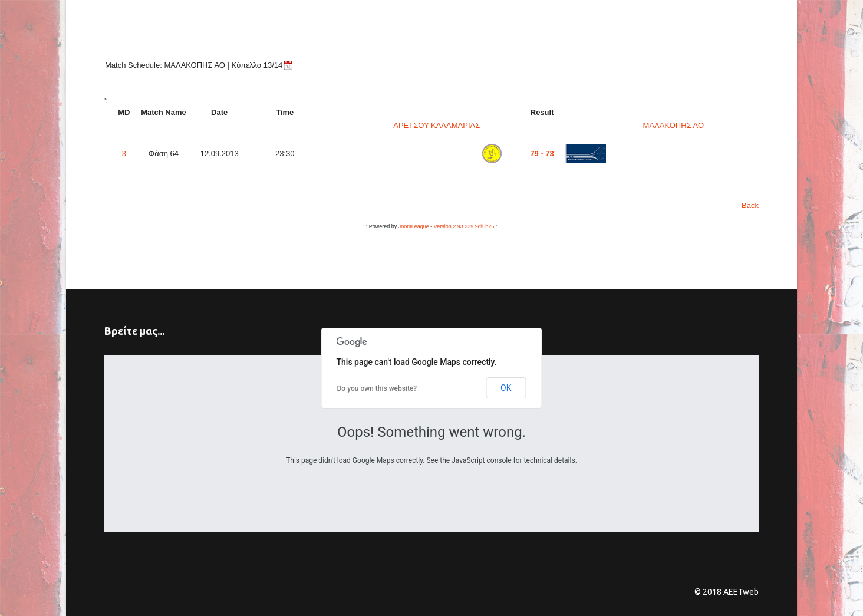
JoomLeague (414, 226)
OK (506, 388)
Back (750, 205)
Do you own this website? (377, 388)
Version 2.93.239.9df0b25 (464, 226)
